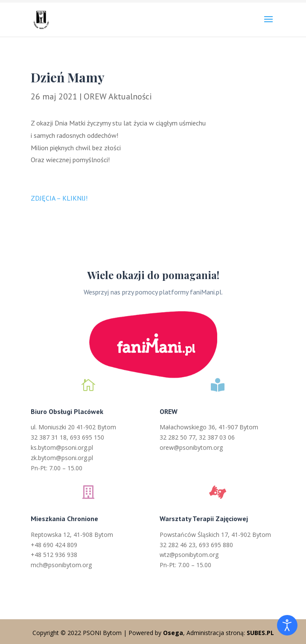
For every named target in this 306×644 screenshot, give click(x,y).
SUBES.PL (260, 633)
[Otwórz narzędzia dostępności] (287, 625)
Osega (173, 633)
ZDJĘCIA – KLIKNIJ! (59, 198)
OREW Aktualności (118, 96)
